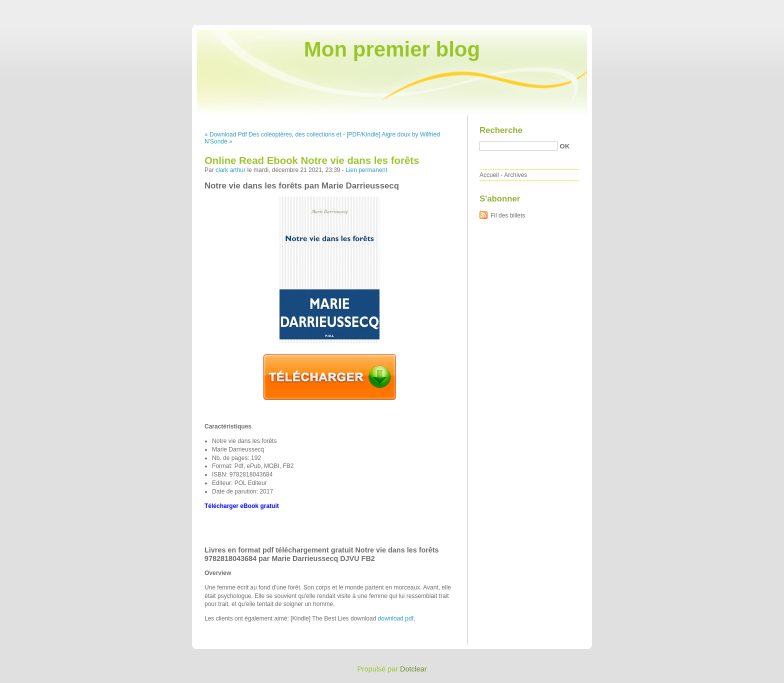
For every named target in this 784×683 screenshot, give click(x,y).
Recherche (501, 130)
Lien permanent (366, 170)
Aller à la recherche (755, 7)
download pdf (396, 618)
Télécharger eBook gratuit (242, 506)
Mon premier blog (392, 49)
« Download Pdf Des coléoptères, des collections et (273, 134)
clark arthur (230, 170)
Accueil (489, 175)
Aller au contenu (661, 7)
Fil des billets (508, 215)
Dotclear (413, 669)
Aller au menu (705, 7)
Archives (515, 175)
